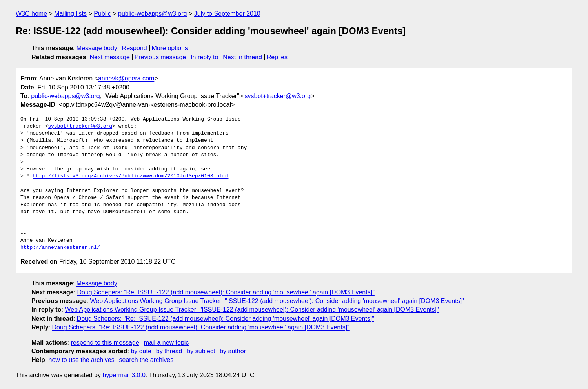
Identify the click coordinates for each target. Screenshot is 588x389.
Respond (135, 48)
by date (141, 351)
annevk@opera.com (126, 78)
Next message (110, 57)
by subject (201, 351)
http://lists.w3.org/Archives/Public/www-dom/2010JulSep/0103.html (130, 176)
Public (102, 14)
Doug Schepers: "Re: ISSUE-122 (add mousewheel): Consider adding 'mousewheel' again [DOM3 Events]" (226, 292)
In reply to (204, 57)
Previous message (160, 57)
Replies (277, 57)
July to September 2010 (227, 14)
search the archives (147, 360)
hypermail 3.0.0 (124, 375)
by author (233, 351)
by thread (169, 351)
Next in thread (242, 57)
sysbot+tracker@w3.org (278, 96)
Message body (97, 48)
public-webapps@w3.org (152, 14)
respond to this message (105, 342)
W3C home (31, 14)
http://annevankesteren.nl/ (60, 248)
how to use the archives (82, 360)
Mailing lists (70, 14)
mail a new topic (167, 342)
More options (170, 48)
